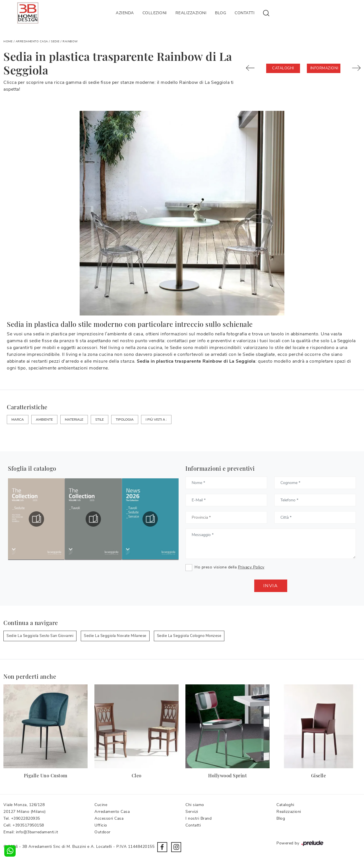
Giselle (319, 775)
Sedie (55, 41)
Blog (221, 13)
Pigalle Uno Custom (46, 775)
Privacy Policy (251, 567)
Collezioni (155, 13)
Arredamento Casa (32, 41)
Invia (271, 586)
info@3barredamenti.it (37, 832)
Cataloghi (283, 68)
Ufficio (101, 825)
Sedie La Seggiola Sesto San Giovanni (40, 636)
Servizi (192, 812)
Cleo (137, 775)
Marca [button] (18, 420)
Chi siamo (195, 805)
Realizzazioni (191, 13)
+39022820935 (26, 818)
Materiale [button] (74, 420)
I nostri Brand (198, 818)
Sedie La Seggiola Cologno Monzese (189, 636)
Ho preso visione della (229, 567)
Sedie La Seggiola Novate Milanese (115, 636)
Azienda (125, 13)
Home (8, 41)
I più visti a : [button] (156, 420)
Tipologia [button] (125, 420)
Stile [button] (100, 420)
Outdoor (103, 832)
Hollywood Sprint (227, 775)
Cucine (101, 805)
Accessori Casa (109, 818)
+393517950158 (28, 825)
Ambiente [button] (44, 420)
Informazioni (324, 68)
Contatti (245, 13)
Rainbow (70, 41)
